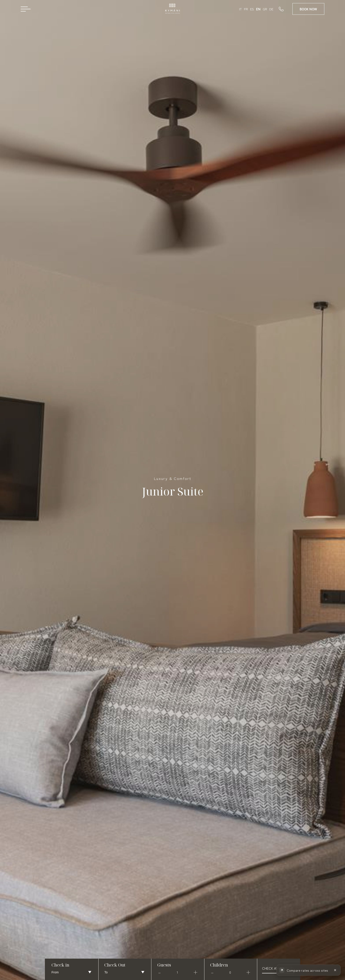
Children (219, 965)
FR (246, 9)
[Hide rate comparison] (335, 972)
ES (252, 9)
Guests (164, 965)
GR (265, 9)
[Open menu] (26, 9)
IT (240, 9)
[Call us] (286, 9)
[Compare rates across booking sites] (304, 972)
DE (271, 9)
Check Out (115, 965)
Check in (60, 965)
